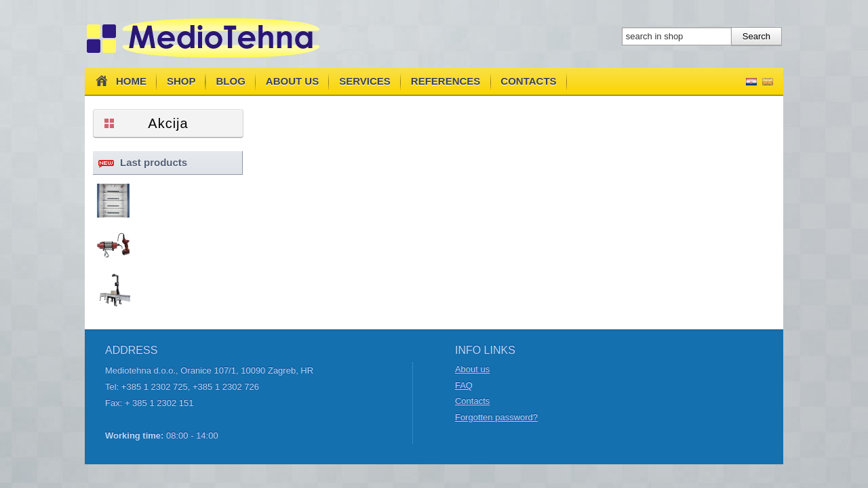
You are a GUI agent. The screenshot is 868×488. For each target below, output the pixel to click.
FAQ (464, 385)
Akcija (168, 123)
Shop (181, 81)
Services (365, 81)
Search (756, 36)
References (446, 81)
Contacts (528, 81)
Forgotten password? (496, 417)
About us (292, 81)
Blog (231, 81)
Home (120, 81)
